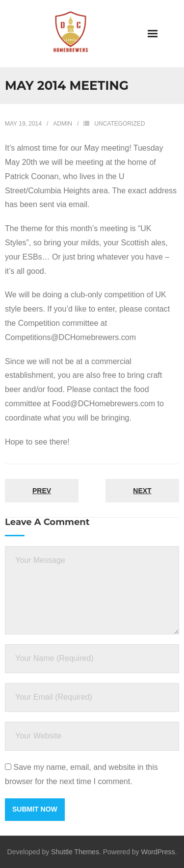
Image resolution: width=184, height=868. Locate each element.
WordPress (158, 852)
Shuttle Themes (75, 852)
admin (63, 124)
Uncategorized (119, 124)
